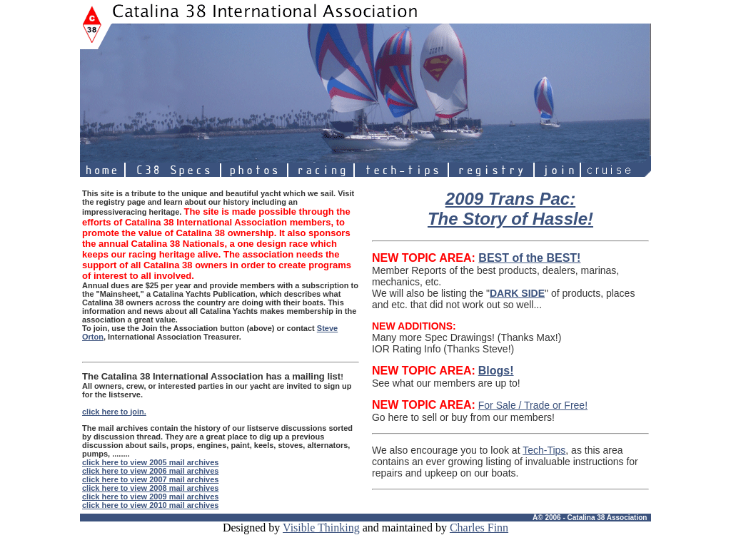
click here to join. (114, 412)
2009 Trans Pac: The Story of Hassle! (510, 209)
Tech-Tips (544, 450)
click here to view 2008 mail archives (150, 488)
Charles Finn (479, 528)
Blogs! (496, 371)
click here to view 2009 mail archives (150, 497)
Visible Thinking (321, 528)
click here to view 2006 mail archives (150, 471)
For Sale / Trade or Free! (533, 405)
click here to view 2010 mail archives (150, 505)
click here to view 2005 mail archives (150, 462)
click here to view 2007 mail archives (150, 479)
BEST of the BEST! (529, 258)
